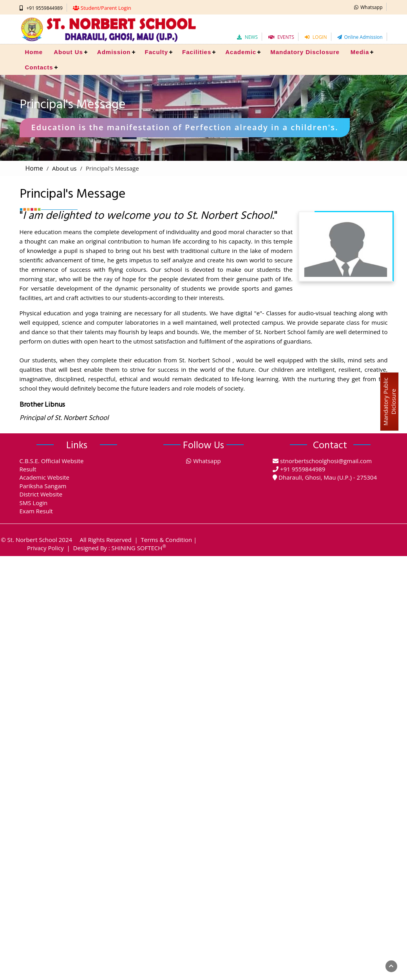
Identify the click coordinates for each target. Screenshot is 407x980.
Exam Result (36, 511)
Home (34, 52)
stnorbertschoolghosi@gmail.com (326, 461)
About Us (68, 52)
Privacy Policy (45, 548)
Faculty (157, 52)
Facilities (197, 52)
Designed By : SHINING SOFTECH (120, 548)
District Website (41, 494)
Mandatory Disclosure (305, 52)
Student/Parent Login (106, 8)
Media (360, 52)
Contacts (39, 67)
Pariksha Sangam (43, 486)
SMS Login (34, 503)
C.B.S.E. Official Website (52, 461)
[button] (368, 7)
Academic (241, 52)
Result (28, 469)
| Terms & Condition (163, 540)
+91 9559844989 (45, 8)
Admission (114, 52)
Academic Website (45, 477)
